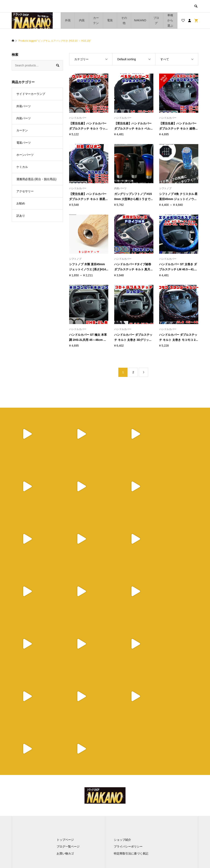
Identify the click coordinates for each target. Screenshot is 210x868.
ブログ (156, 20)
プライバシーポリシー (128, 742)
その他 (124, 20)
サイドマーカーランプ (31, 94)
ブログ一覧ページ (68, 742)
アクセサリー (25, 191)
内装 (82, 20)
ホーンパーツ (25, 155)
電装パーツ (24, 143)
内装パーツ (24, 118)
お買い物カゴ (65, 749)
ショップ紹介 (122, 735)
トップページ (65, 735)
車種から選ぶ (170, 20)
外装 (68, 20)
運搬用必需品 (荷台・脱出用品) (36, 179)
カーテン (96, 20)
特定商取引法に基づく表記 (131, 749)
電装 (110, 20)
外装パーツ (24, 106)
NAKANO (140, 20)
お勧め (21, 203)
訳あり (21, 216)
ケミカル (22, 167)
